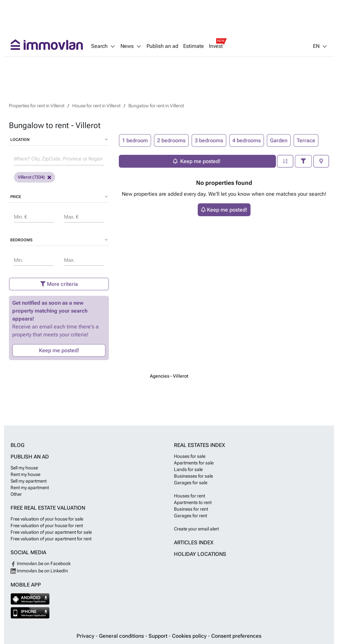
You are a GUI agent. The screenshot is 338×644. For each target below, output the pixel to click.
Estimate (194, 46)
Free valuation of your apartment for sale (51, 532)
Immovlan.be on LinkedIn (39, 571)
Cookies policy (190, 636)
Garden (279, 140)
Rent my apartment (30, 488)
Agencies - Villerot (169, 376)
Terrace (306, 140)
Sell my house (24, 468)
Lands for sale (188, 469)
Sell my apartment (29, 481)
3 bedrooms (209, 140)
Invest (216, 46)
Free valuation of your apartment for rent (51, 539)
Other (16, 494)
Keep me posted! (59, 350)
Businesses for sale (193, 476)
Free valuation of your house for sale (47, 519)
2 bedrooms (171, 140)
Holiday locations (200, 554)
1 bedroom (135, 140)
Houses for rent (189, 496)
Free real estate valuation (48, 508)
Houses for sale (190, 456)
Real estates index (200, 445)
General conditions (122, 636)
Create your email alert (196, 529)
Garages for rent (190, 516)
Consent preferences (236, 636)
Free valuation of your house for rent (47, 525)
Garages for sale (191, 483)
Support (159, 636)
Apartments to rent (193, 502)
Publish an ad (162, 46)
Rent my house (25, 474)
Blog (17, 445)
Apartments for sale (194, 463)
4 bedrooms (247, 140)
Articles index (194, 542)
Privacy (86, 636)
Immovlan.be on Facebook (41, 563)
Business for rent (191, 509)
